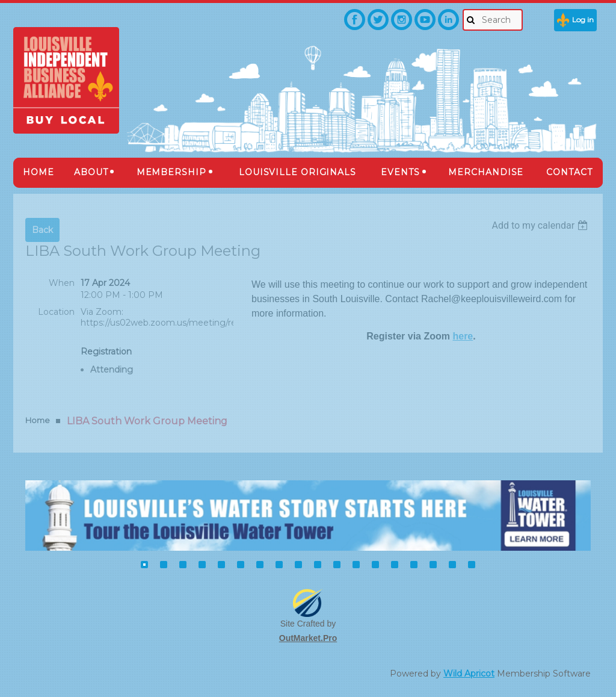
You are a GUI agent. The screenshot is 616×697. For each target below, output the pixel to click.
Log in (583, 20)
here (463, 336)
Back (42, 230)
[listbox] (541, 225)
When (62, 283)
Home (38, 420)
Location (56, 312)
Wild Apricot (469, 674)
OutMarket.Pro (308, 638)
